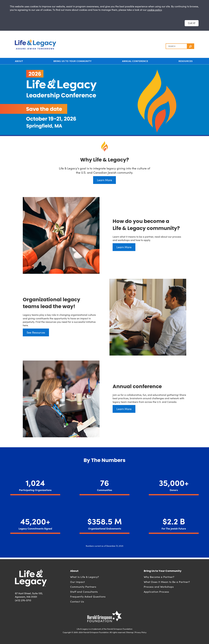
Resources (186, 61)
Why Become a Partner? (159, 577)
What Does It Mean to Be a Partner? (167, 582)
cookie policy (154, 10)
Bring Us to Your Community (73, 61)
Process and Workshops (159, 587)
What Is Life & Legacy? (85, 577)
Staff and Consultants (84, 592)
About (19, 61)
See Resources (36, 332)
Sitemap (130, 632)
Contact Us (77, 601)
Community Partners (83, 587)
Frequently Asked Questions (88, 596)
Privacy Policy (141, 632)
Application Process (156, 592)
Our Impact (78, 582)
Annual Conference (135, 61)
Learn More (104, 180)
